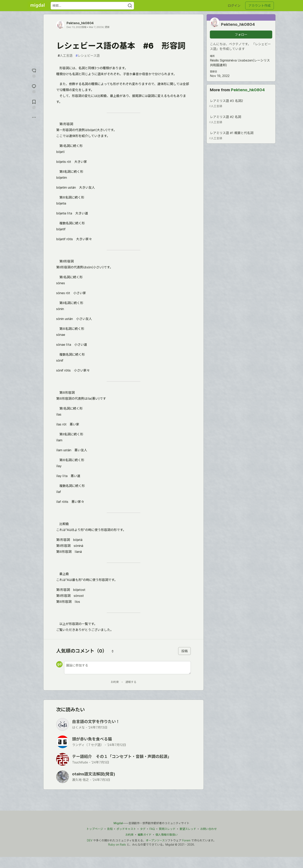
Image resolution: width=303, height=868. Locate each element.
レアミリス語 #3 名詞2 (241, 103)
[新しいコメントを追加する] (127, 668)
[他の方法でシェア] (34, 117)
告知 (110, 829)
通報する (131, 682)
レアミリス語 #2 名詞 (241, 120)
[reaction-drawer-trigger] (34, 73)
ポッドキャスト (126, 829)
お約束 (115, 682)
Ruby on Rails (117, 844)
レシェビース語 (88, 56)
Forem (186, 840)
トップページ (95, 829)
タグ (143, 829)
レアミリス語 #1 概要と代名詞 (241, 136)
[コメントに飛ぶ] (34, 88)
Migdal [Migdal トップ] (118, 823)
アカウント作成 (260, 6)
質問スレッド (167, 829)
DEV (90, 840)
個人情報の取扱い (167, 835)
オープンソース (155, 840)
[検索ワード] (92, 6)
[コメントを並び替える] (113, 651)
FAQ (152, 829)
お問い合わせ (208, 829)
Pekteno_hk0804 (80, 23)
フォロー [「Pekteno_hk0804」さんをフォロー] (241, 35)
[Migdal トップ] (38, 6)
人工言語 (65, 56)
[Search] (130, 6)
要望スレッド (188, 829)
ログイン (234, 6)
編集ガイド (145, 835)
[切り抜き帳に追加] (34, 104)
